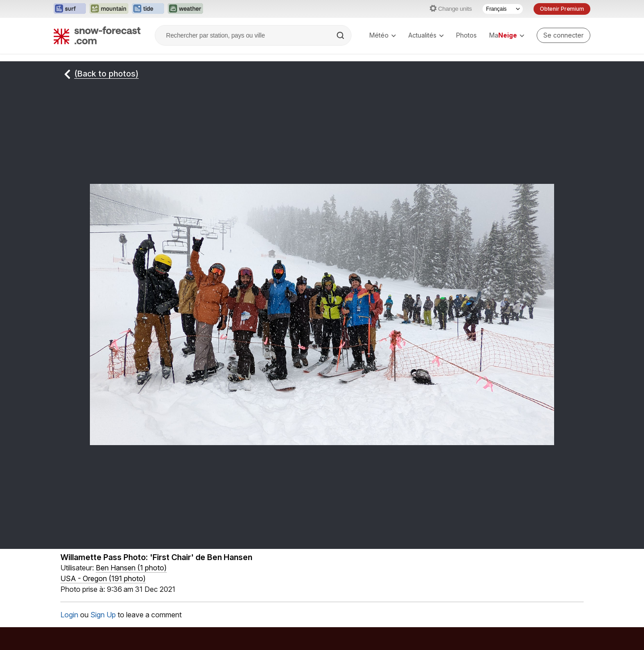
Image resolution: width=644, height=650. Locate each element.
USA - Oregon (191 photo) (103, 578)
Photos (466, 35)
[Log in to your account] (563, 35)
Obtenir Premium (562, 9)
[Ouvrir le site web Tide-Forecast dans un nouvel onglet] (148, 9)
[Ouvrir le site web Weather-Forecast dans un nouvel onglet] (185, 9)
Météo (383, 35)
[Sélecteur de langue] (503, 9)
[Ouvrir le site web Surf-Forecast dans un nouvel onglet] (70, 9)
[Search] (341, 35)
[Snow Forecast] (97, 35)
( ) (131, 568)
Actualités (426, 35)
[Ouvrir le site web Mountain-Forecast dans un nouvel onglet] (109, 9)
